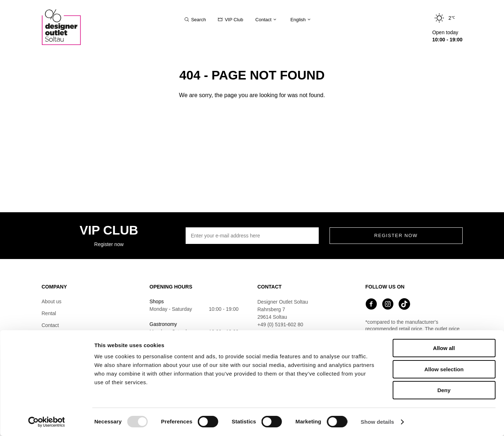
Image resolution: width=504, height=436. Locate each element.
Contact (50, 325)
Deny (444, 390)
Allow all (444, 348)
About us (52, 301)
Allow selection (444, 369)
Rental (49, 313)
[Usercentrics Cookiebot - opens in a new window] (47, 422)
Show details (378, 422)
